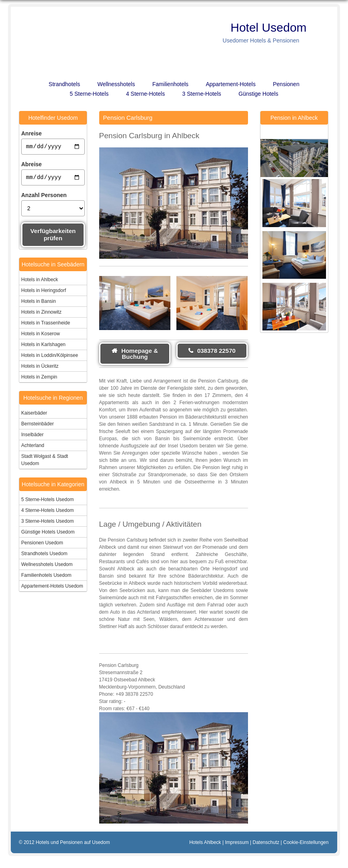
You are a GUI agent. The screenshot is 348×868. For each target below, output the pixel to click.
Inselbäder (32, 437)
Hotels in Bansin (39, 304)
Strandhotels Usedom (44, 556)
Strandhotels (65, 84)
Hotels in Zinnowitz (41, 314)
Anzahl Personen (44, 197)
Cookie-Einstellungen (306, 842)
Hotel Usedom (272, 27)
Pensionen (286, 84)
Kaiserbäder (34, 415)
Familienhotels (170, 84)
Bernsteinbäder (37, 426)
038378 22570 (216, 351)
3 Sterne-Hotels (202, 94)
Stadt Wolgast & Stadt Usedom (45, 462)
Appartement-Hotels (231, 84)
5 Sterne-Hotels (89, 94)
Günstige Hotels (258, 94)
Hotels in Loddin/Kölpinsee (50, 358)
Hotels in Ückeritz (40, 369)
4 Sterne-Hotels (145, 94)
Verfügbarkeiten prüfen (53, 237)
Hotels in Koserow (41, 336)
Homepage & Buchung (140, 354)
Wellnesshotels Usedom (47, 567)
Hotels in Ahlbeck (40, 282)
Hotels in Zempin (39, 379)
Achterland (33, 448)
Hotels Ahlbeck (205, 842)
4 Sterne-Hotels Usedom (47, 513)
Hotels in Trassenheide (46, 325)
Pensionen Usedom (42, 545)
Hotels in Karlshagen (43, 347)
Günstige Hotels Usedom (48, 534)
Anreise (31, 133)
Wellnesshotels (116, 84)
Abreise (31, 165)
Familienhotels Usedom (46, 578)
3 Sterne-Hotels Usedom (47, 524)
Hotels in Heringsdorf (44, 293)
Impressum (237, 842)
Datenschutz (266, 842)
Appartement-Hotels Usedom (52, 588)
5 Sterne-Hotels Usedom (47, 502)
